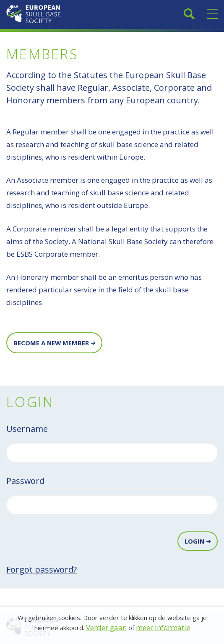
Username (27, 429)
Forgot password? (42, 569)
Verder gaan (106, 627)
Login (194, 541)
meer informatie (163, 627)
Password (25, 481)
